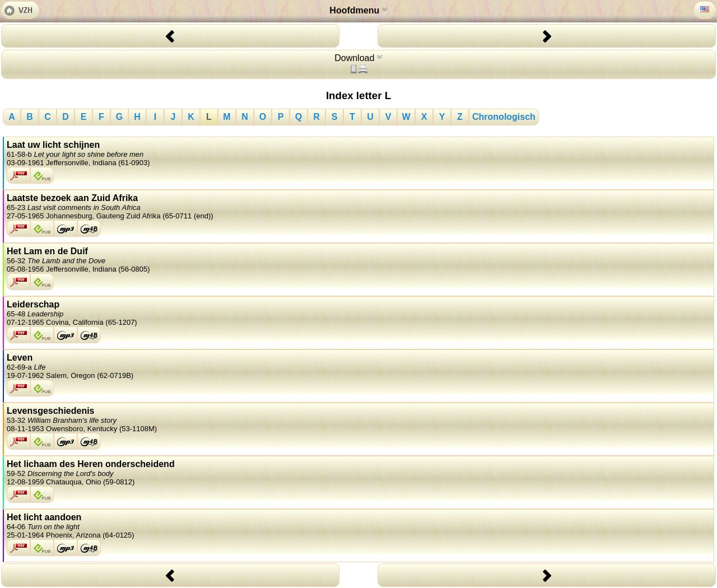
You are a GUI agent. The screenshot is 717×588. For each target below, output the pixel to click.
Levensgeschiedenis (359, 419)
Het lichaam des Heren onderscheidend (359, 473)
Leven (359, 366)
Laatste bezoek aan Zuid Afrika (359, 207)
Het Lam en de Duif (359, 260)
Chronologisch (504, 117)
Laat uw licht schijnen (359, 153)
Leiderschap (359, 313)
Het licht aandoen (359, 526)
